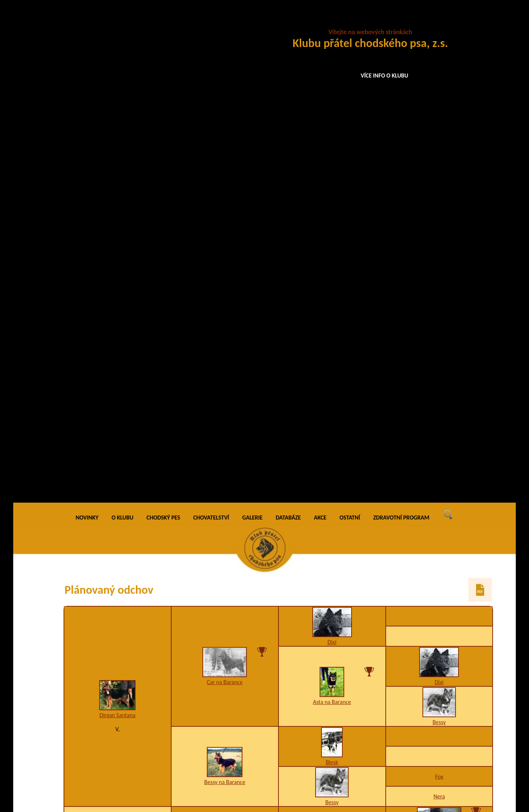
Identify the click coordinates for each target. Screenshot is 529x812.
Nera (439, 301)
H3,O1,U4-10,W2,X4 (439, 624)
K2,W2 (225, 657)
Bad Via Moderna (439, 455)
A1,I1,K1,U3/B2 (439, 354)
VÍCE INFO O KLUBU (385, 76)
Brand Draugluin (332, 590)
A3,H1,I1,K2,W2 (439, 685)
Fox (439, 281)
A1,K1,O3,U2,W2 (332, 597)
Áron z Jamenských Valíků (439, 347)
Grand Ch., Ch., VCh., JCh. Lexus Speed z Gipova (439, 674)
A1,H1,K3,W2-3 (332, 715)
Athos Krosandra (332, 373)
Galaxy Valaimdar (439, 509)
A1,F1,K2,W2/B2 (225, 434)
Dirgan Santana (118, 220)
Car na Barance (225, 186)
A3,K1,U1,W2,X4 (439, 570)
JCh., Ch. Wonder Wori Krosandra (439, 401)
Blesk (332, 267)
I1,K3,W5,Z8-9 (439, 516)
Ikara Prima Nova (439, 617)
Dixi (332, 146)
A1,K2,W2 (439, 746)
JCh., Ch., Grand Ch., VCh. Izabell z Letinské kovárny (332, 705)
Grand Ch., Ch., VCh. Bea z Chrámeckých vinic (439, 735)
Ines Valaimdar (332, 482)
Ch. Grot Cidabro (439, 563)
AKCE (320, 22)
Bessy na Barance (225, 286)
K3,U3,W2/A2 (332, 488)
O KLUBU (123, 22)
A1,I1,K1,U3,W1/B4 (439, 462)
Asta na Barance (332, 206)
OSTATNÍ (350, 22)
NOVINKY (87, 22)
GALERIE (252, 22)
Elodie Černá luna (225, 651)
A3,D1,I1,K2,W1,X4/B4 (332, 380)
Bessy (439, 227)
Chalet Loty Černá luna (118, 539)
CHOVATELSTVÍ (211, 22)
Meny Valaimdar (225, 427)
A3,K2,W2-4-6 (439, 408)
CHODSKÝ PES (163, 22)
